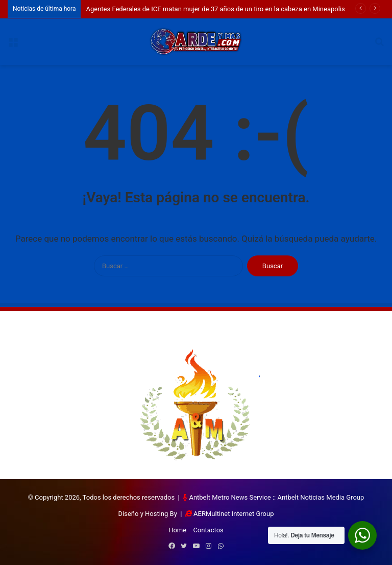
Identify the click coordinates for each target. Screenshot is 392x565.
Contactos (208, 530)
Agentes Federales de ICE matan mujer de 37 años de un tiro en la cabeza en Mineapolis (215, 9)
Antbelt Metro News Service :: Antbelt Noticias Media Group (276, 497)
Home (177, 530)
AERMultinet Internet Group (234, 514)
